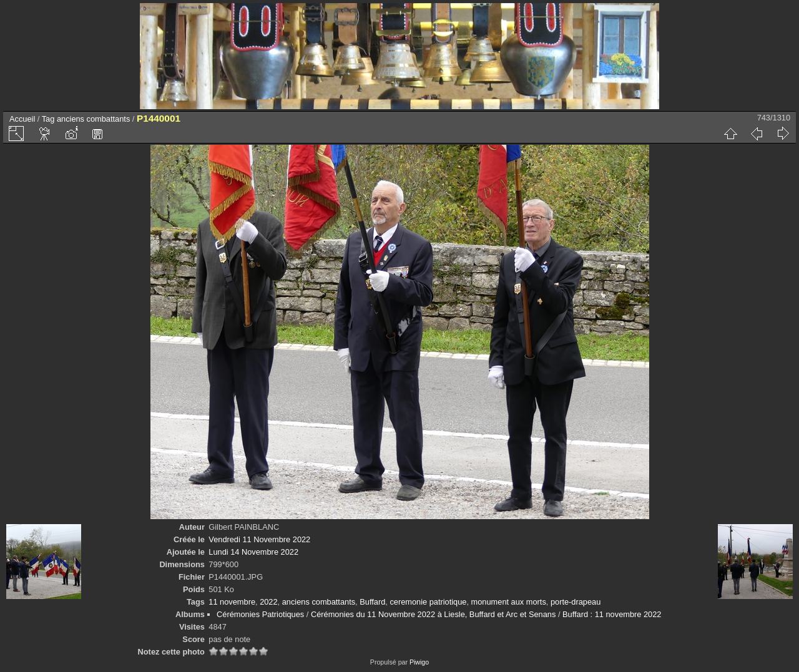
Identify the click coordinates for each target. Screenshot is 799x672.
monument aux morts (509, 602)
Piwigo (419, 662)
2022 (268, 602)
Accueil (22, 119)
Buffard (372, 602)
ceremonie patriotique (428, 602)
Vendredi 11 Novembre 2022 (259, 539)
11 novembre (232, 602)
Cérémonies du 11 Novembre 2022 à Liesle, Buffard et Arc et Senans (433, 614)
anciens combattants (93, 119)
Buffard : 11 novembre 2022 (612, 614)
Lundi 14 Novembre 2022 (253, 552)
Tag (48, 119)
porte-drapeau (576, 602)
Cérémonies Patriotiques (260, 614)
